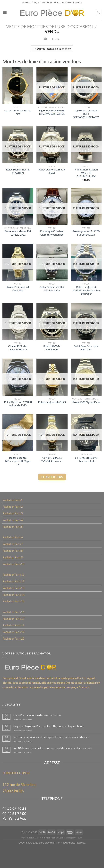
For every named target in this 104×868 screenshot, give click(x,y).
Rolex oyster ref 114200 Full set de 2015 (86, 236)
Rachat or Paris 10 (14, 573)
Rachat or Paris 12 (14, 591)
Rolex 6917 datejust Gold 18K (18, 292)
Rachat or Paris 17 (14, 629)
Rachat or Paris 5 (13, 534)
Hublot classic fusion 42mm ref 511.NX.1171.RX (86, 175)
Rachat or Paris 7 (13, 552)
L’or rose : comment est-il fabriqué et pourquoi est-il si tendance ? (54, 756)
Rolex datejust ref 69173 (52, 407)
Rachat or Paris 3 (13, 521)
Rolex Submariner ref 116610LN (18, 173)
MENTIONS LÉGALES (29, 858)
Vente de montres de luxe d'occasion (49, 27)
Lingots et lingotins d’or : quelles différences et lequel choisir (51, 745)
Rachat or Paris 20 (14, 650)
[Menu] (5, 12)
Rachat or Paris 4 (13, 527)
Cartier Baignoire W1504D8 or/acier (52, 465)
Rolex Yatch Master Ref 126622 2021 (18, 236)
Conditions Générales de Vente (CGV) (58, 858)
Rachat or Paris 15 (14, 611)
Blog (82, 858)
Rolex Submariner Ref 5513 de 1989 (52, 292)
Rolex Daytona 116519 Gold (52, 173)
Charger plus (52, 483)
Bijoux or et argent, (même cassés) (65, 695)
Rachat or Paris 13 (14, 598)
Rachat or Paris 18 (14, 636)
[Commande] (52, 49)
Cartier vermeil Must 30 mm (18, 114)
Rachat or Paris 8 (13, 559)
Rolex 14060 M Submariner (52, 352)
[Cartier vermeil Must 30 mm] (18, 87)
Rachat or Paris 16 (14, 622)
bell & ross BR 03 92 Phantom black (86, 465)
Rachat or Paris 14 (14, 604)
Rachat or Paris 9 (13, 566)
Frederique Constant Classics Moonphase (52, 236)
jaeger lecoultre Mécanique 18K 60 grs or (18, 467)
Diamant (8, 704)
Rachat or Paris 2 (13, 514)
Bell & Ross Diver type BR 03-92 (86, 352)
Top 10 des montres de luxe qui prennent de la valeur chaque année (55, 767)
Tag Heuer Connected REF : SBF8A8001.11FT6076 (86, 115)
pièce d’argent (56, 699)
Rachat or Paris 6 (13, 545)
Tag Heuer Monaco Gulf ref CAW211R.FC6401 (52, 114)
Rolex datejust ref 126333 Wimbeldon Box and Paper (86, 294)
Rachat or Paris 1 (13, 507)
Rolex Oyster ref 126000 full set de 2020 (18, 409)
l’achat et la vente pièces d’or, (66, 690)
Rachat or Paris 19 (14, 643)
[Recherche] (98, 12)
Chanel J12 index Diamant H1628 (18, 352)
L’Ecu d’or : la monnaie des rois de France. (39, 733)
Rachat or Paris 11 (14, 584)
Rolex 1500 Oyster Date (86, 407)
